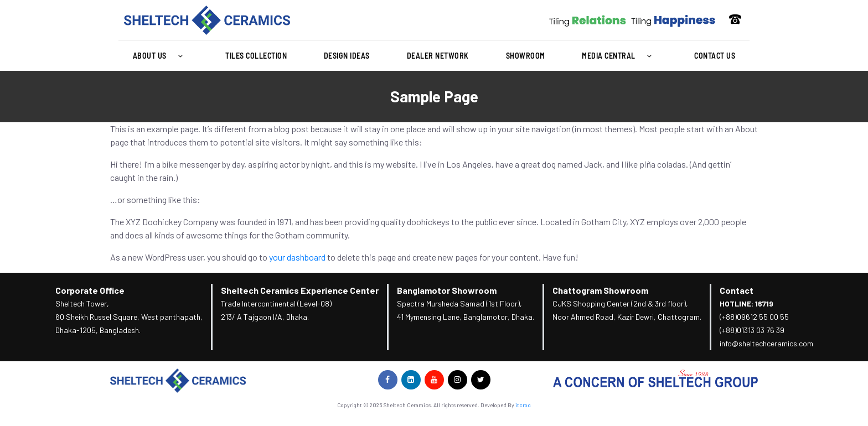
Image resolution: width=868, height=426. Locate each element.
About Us (161, 56)
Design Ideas (347, 56)
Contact (737, 290)
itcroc (523, 405)
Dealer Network (438, 56)
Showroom (526, 56)
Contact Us (715, 56)
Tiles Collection (256, 56)
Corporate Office (90, 290)
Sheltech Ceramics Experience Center (300, 290)
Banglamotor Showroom (447, 290)
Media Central (619, 56)
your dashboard (297, 257)
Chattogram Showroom (600, 290)
